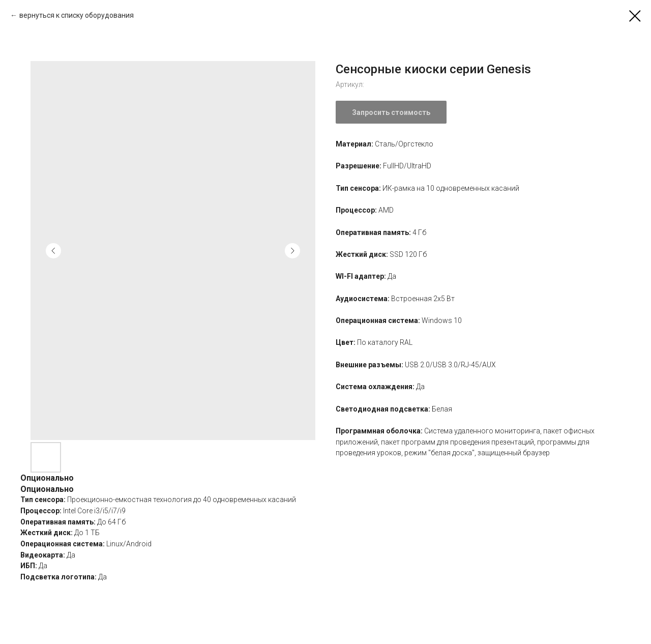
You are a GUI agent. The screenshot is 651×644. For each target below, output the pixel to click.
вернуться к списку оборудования (77, 15)
